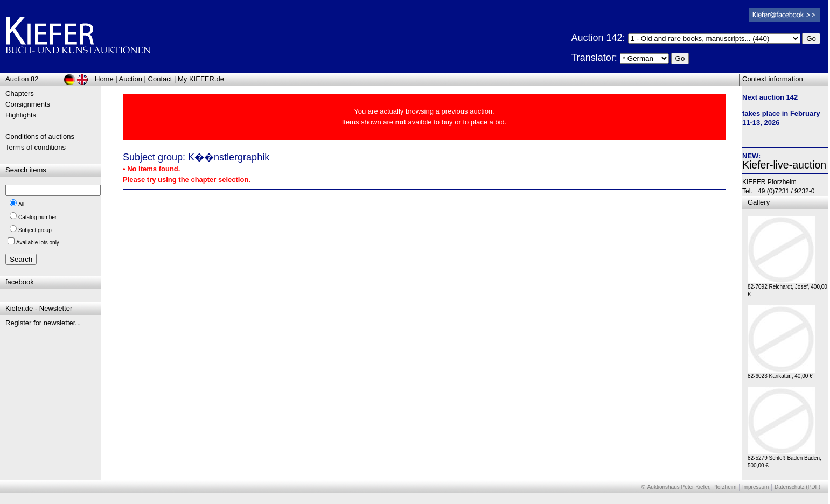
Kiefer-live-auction (784, 165)
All (21, 204)
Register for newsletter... (43, 323)
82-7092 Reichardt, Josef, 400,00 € (787, 288)
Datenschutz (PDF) (797, 487)
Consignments (28, 104)
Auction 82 (22, 79)
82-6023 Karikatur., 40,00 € (781, 373)
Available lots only (38, 243)
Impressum (755, 487)
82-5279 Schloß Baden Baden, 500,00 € (784, 459)
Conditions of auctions (40, 136)
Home (104, 79)
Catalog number (37, 217)
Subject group (35, 230)
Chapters (20, 93)
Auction (131, 79)
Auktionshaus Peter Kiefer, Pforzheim (692, 487)
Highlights (21, 115)
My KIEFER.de (201, 79)
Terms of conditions (36, 147)
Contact (160, 79)
